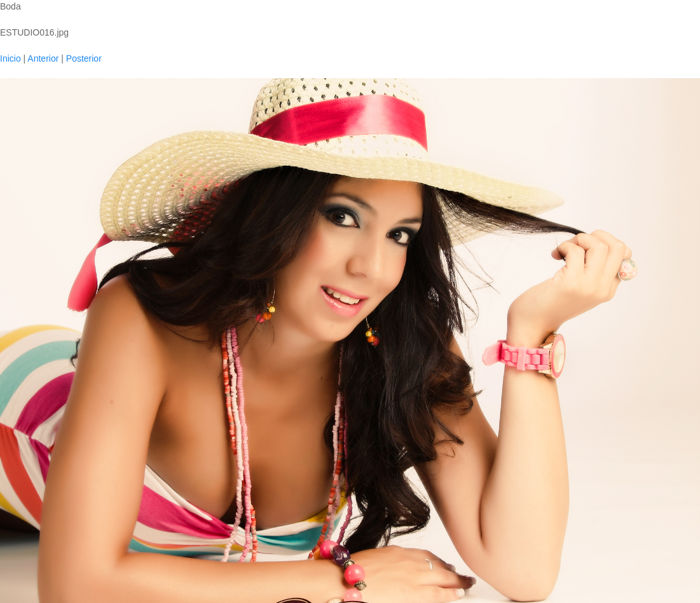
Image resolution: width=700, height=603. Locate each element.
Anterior (43, 58)
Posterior (84, 58)
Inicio (10, 58)
